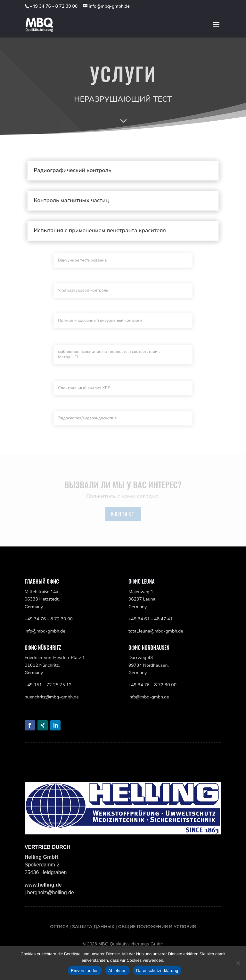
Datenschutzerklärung (157, 971)
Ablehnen (117, 971)
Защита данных (93, 927)
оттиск (60, 927)
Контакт (123, 514)
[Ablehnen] (238, 963)
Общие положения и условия (157, 927)
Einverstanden (85, 971)
